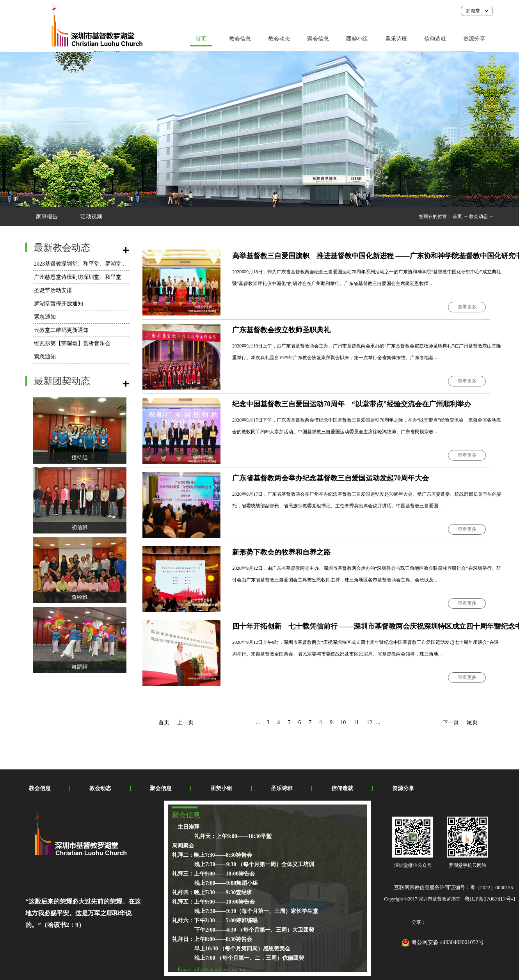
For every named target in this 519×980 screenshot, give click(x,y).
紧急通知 (45, 317)
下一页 (451, 722)
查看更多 (467, 307)
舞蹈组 (80, 667)
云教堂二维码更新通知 (61, 330)
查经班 (80, 597)
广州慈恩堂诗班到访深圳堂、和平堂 (78, 277)
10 (343, 722)
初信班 (80, 527)
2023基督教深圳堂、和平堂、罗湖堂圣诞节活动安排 (97, 264)
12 (370, 722)
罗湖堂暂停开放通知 (59, 304)
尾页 (472, 722)
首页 (201, 39)
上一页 (185, 722)
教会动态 (478, 216)
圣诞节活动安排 (53, 290)
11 (356, 722)
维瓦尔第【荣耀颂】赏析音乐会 (72, 343)
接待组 (80, 458)
